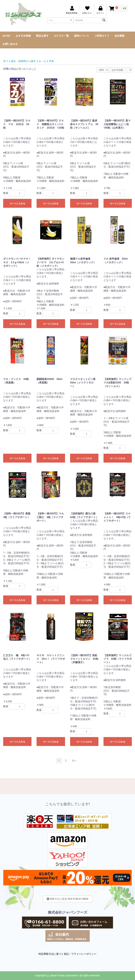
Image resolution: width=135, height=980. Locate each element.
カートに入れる (17, 203)
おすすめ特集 (23, 36)
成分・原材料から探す (23, 61)
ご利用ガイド (102, 36)
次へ (74, 761)
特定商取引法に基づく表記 (54, 954)
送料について (82, 36)
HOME (7, 36)
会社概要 (119, 36)
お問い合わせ (10, 44)
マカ (51, 61)
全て (6, 61)
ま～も (42, 61)
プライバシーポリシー (84, 954)
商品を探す (42, 36)
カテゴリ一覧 (61, 36)
